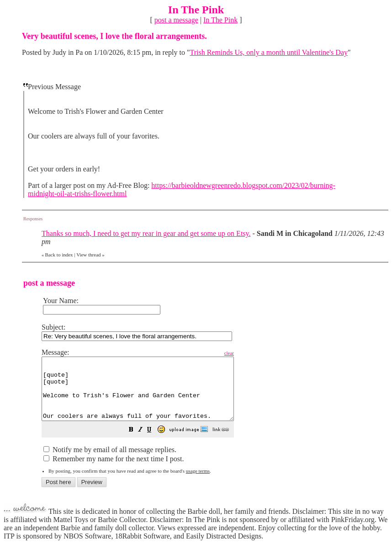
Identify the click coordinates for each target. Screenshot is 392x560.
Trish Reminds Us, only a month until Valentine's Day (269, 52)
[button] (154, 443)
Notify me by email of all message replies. (110, 462)
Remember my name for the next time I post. (114, 471)
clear (252, 353)
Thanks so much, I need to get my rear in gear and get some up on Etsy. (146, 233)
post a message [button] (176, 20)
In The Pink (220, 20)
